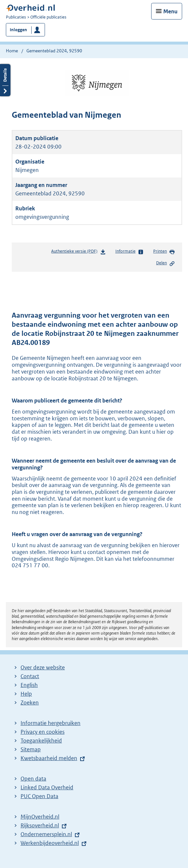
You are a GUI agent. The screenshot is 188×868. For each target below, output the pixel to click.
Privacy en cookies (43, 732)
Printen (164, 252)
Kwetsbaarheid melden (49, 758)
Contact (30, 676)
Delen (166, 263)
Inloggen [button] (18, 30)
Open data (33, 779)
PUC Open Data (39, 796)
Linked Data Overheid (47, 787)
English (29, 685)
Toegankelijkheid (41, 741)
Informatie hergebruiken (51, 723)
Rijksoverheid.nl (40, 825)
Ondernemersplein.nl (46, 834)
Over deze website (43, 667)
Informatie (130, 252)
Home (12, 51)
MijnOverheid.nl (40, 817)
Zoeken (30, 703)
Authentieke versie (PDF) (78, 252)
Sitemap (31, 749)
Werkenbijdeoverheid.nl (50, 843)
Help (26, 694)
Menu (170, 11)
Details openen (5, 80)
